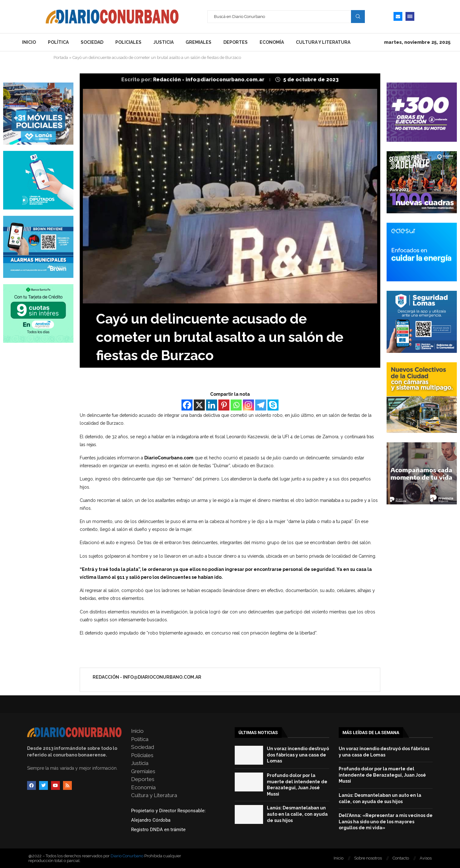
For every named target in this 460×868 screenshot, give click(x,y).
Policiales (128, 42)
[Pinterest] (224, 405)
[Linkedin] (212, 405)
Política (58, 42)
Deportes (236, 42)
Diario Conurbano (127, 856)
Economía (272, 42)
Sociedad (92, 42)
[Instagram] (248, 405)
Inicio (29, 42)
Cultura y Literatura (323, 42)
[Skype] (273, 405)
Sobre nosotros (368, 858)
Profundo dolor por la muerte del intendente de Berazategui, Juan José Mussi (382, 775)
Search (358, 16)
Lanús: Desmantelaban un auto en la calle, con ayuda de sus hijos (297, 814)
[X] (199, 405)
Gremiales (198, 42)
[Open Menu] (410, 16)
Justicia (164, 42)
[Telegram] (261, 405)
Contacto (401, 858)
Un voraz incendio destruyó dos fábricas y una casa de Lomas (298, 755)
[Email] (398, 16)
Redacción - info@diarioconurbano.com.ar (209, 80)
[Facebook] (187, 405)
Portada (61, 57)
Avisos (426, 858)
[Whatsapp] (236, 405)
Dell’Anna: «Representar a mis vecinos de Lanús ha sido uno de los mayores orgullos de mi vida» (386, 822)
